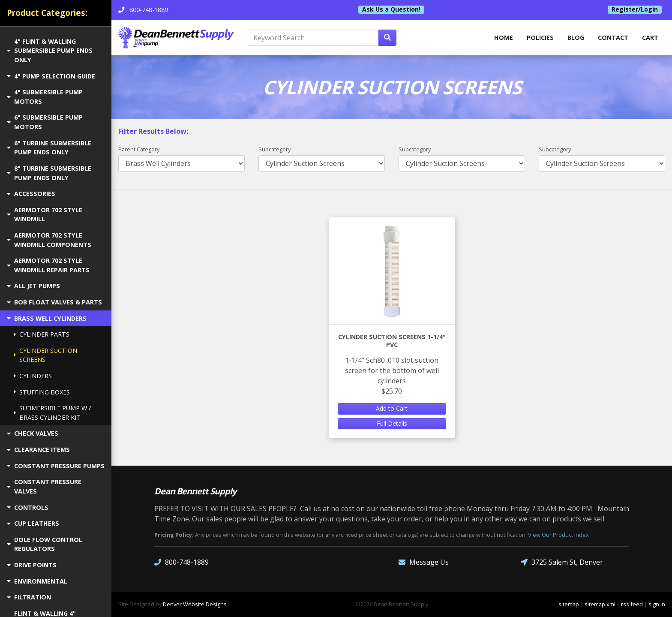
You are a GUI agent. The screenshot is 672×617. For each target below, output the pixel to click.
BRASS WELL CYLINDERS (47, 318)
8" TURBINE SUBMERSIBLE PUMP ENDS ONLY (49, 173)
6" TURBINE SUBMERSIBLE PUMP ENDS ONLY (49, 148)
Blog (576, 38)
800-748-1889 (181, 562)
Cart (650, 38)
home (504, 38)
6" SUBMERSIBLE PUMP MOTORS (45, 122)
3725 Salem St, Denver (562, 562)
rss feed (632, 604)
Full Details (392, 423)
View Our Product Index (558, 535)
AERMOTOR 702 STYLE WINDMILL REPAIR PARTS (48, 265)
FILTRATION (29, 597)
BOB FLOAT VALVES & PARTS (54, 302)
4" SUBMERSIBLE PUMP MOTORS (45, 97)
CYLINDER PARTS (42, 334)
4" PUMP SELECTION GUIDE (51, 76)
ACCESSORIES (31, 194)
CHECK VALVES (33, 433)
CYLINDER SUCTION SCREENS (45, 355)
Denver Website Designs (195, 604)
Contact (613, 38)
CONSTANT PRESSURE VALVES (44, 486)
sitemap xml (600, 604)
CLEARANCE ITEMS (38, 450)
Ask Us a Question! (391, 9)
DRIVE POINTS (32, 565)
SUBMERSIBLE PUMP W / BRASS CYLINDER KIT (52, 413)
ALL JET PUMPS (33, 286)
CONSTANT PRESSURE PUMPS (56, 466)
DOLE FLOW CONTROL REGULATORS (45, 544)
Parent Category (139, 149)
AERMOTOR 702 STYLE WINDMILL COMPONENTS (49, 240)
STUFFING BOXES (42, 392)
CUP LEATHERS (33, 523)
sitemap (569, 604)
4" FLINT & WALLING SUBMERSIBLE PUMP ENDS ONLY (50, 51)
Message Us (424, 562)
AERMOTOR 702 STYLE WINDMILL (45, 215)
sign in (657, 604)
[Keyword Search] (313, 38)
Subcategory (274, 149)
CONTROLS (28, 507)
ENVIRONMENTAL (37, 581)
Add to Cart (392, 408)
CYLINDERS (33, 376)
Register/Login (635, 9)
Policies (540, 38)
